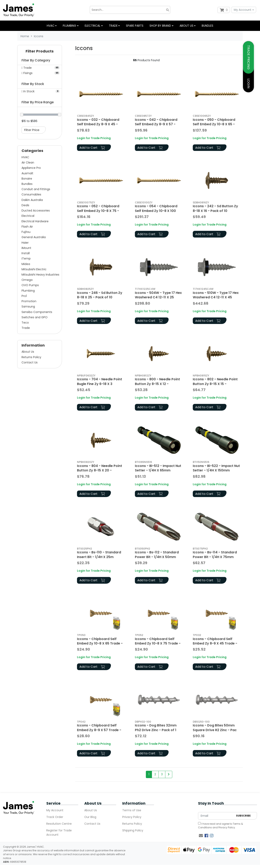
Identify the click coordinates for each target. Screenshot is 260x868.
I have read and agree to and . (220, 826)
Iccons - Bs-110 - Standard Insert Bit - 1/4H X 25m (99, 554)
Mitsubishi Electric (34, 269)
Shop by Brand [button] (160, 26)
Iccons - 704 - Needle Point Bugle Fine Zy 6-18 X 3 (100, 381)
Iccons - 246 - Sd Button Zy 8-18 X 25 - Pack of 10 (100, 295)
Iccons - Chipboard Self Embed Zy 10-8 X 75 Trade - (158, 641)
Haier (25, 243)
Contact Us (30, 362)
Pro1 (24, 296)
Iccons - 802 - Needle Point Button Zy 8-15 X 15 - (215, 381)
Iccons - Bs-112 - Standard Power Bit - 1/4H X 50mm (157, 554)
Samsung (28, 306)
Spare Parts (135, 26)
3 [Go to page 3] (162, 774)
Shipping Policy (133, 830)
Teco (25, 323)
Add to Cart (92, 148)
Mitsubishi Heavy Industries (40, 275)
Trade (26, 328)
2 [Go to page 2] (155, 774)
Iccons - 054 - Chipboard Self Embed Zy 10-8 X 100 (156, 208)
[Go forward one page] (169, 774)
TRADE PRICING (249, 57)
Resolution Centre (59, 824)
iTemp (26, 258)
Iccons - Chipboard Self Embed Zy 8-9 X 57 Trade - (99, 728)
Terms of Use (132, 810)
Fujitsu (26, 232)
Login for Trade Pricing (94, 138)
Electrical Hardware (35, 221)
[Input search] (130, 10)
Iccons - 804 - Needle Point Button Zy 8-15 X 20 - (100, 468)
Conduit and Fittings (36, 189)
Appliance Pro (31, 168)
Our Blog (90, 817)
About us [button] (186, 26)
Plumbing (28, 291)
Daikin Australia (32, 200)
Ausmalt (27, 173)
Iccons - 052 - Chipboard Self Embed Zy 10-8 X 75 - (98, 208)
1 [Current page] (149, 774)
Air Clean (28, 162)
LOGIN (249, 83)
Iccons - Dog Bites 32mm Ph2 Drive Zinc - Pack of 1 (156, 728)
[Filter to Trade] (40, 68)
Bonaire (27, 179)
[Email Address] (216, 816)
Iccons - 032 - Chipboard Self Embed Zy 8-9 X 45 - (98, 122)
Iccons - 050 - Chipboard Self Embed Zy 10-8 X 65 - (214, 122)
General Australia (34, 237)
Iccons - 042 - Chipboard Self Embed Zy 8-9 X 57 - (156, 122)
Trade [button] (113, 26)
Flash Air (27, 227)
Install (26, 253)
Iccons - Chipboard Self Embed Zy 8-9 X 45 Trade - (215, 641)
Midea (26, 264)
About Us (28, 352)
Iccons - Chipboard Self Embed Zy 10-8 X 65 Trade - (100, 641)
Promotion (29, 301)
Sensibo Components (37, 312)
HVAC (25, 157)
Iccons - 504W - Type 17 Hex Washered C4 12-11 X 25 (158, 295)
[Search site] (168, 10)
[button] (40, 52)
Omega (27, 280)
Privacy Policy (132, 817)
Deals (25, 205)
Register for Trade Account (59, 833)
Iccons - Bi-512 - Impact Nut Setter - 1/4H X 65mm (158, 468)
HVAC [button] (51, 26)
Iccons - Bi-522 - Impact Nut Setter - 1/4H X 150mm (216, 468)
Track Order (55, 817)
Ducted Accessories (36, 210)
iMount (26, 248)
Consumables (31, 194)
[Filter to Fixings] (40, 73)
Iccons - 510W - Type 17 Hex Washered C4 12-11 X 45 (216, 295)
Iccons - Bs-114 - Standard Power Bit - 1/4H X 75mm (215, 554)
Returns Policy (31, 357)
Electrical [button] (93, 26)
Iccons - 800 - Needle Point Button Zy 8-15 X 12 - (157, 381)
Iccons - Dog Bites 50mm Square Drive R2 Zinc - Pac (215, 728)
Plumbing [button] (69, 26)
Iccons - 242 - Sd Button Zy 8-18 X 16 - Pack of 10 (215, 208)
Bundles (207, 26)
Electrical (28, 216)
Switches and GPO (35, 317)
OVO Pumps (30, 285)
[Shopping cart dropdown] (224, 10)
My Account (243, 10)
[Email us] (201, 836)
